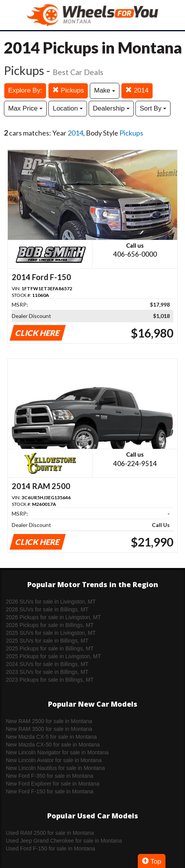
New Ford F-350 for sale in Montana (50, 776)
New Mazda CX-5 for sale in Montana (51, 737)
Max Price (25, 108)
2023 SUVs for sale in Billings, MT (47, 672)
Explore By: (25, 90)
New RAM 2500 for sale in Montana (49, 721)
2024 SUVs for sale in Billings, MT (47, 664)
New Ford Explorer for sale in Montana (53, 784)
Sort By (153, 108)
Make (105, 90)
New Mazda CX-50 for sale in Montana (53, 745)
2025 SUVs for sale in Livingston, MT (51, 633)
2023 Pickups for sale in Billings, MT (50, 680)
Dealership (111, 108)
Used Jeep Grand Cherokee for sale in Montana (64, 841)
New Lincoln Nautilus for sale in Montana (55, 768)
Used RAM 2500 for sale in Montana (50, 833)
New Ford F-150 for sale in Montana (50, 791)
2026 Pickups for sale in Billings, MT (50, 625)
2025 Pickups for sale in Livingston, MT (53, 656)
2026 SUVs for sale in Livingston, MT (51, 602)
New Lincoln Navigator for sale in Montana (57, 752)
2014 (137, 90)
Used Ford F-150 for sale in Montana (51, 848)
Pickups (68, 90)
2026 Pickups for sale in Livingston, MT (53, 617)
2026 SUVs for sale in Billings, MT (47, 609)
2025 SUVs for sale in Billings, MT (47, 641)
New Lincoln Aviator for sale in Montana (54, 760)
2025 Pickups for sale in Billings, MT (50, 648)
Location (68, 108)
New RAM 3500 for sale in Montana (49, 729)
